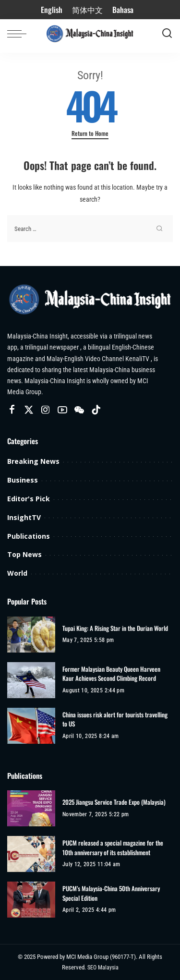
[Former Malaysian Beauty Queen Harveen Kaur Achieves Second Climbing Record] (31, 680)
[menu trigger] (19, 34)
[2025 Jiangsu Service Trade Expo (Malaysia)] (31, 808)
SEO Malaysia (103, 968)
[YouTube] (62, 410)
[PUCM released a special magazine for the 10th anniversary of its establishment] (31, 854)
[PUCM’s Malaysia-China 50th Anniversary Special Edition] (31, 900)
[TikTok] (96, 410)
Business (23, 480)
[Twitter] (29, 410)
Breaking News (33, 461)
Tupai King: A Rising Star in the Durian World (115, 628)
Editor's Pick (29, 499)
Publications (29, 536)
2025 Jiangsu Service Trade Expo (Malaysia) (114, 802)
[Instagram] (46, 410)
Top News (24, 554)
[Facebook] (12, 410)
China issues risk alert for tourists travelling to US (115, 720)
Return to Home (90, 133)
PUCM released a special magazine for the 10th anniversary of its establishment (113, 848)
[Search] (167, 34)
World (17, 573)
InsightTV (24, 517)
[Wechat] (79, 410)
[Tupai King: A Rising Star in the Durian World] (31, 635)
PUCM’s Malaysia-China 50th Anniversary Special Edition (111, 893)
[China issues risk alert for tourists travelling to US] (31, 726)
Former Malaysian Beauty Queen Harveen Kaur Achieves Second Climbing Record (111, 674)
